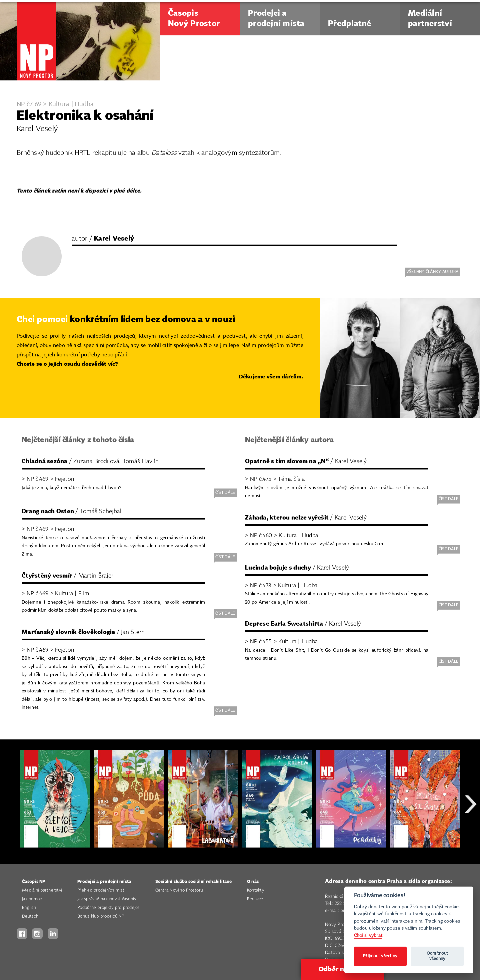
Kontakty (255, 890)
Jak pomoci (32, 899)
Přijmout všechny (380, 956)
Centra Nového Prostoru (179, 890)
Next (471, 828)
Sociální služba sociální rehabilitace (193, 882)
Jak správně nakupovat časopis (107, 899)
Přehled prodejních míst (101, 890)
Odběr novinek (342, 969)
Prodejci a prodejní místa (104, 882)
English (29, 908)
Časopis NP (34, 882)
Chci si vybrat (368, 935)
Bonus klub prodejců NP (101, 916)
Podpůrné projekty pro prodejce (109, 908)
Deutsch (30, 916)
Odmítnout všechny (437, 956)
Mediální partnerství (42, 890)
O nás (253, 882)
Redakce (255, 899)
